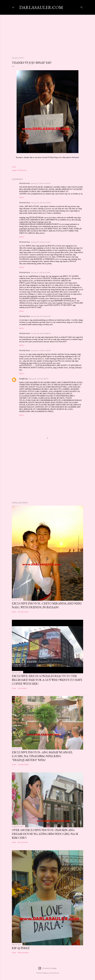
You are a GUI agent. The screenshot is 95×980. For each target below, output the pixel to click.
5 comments (22, 688)
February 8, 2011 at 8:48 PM (38, 379)
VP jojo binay (22, 170)
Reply (22, 197)
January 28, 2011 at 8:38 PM (41, 333)
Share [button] (14, 167)
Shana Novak (54, 973)
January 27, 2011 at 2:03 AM (41, 183)
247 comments (23, 764)
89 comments (23, 842)
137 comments (23, 612)
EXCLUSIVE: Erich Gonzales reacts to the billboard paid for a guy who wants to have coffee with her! (47, 680)
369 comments (23, 953)
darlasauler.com (41, 7)
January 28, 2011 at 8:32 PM (41, 316)
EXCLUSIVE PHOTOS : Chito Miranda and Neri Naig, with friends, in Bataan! (47, 605)
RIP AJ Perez (21, 948)
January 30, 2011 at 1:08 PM (41, 351)
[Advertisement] (47, 33)
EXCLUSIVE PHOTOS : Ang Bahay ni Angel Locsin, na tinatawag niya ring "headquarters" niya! (42, 756)
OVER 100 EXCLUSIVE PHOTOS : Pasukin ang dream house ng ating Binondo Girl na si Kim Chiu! (45, 834)
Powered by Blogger (47, 968)
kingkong (23, 379)
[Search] (82, 7)
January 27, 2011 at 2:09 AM (41, 203)
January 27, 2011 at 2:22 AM (41, 272)
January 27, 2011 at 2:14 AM (40, 242)
